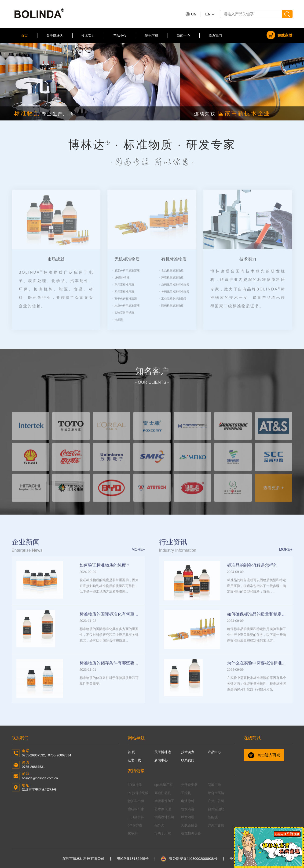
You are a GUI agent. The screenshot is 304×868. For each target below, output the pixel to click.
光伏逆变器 (189, 785)
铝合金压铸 (216, 793)
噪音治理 (188, 817)
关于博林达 (55, 36)
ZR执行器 (135, 785)
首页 (24, 36)
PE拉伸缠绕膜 (138, 793)
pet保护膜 (135, 825)
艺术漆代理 (163, 809)
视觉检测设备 (191, 833)
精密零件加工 (164, 801)
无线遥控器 (189, 825)
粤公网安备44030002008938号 (189, 859)
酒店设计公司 (164, 817)
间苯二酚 (214, 785)
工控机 (186, 793)
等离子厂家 (163, 833)
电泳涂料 (188, 801)
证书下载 (152, 36)
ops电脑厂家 (164, 785)
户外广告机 (216, 801)
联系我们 (215, 36)
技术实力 (88, 36)
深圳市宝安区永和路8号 (39, 790)
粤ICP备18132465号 (133, 859)
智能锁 (213, 817)
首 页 (132, 752)
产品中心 (120, 36)
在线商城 (279, 35)
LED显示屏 (136, 817)
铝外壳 (159, 825)
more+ (138, 558)
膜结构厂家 (136, 809)
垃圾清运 (188, 809)
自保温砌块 (216, 809)
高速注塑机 (163, 793)
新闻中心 (183, 36)
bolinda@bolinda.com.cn (40, 778)
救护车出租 (136, 801)
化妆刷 (133, 833)
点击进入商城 (264, 755)
